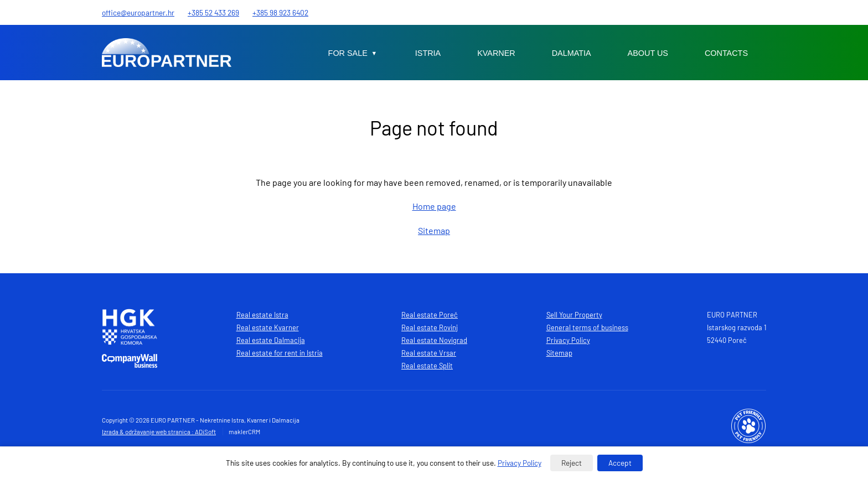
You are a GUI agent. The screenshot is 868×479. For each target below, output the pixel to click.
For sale (348, 53)
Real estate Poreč (430, 315)
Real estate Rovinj (430, 327)
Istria (428, 53)
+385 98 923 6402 (280, 12)
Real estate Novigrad (434, 340)
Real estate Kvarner (268, 327)
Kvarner (496, 53)
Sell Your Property (574, 315)
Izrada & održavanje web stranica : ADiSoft (159, 431)
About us (648, 53)
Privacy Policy (568, 340)
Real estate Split (427, 366)
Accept (620, 463)
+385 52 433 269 (213, 12)
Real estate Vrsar (429, 353)
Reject (572, 463)
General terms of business (587, 327)
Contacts (726, 53)
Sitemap (434, 230)
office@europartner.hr (138, 12)
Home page (434, 206)
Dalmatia (572, 53)
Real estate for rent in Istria (280, 353)
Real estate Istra (262, 315)
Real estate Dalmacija (271, 340)
